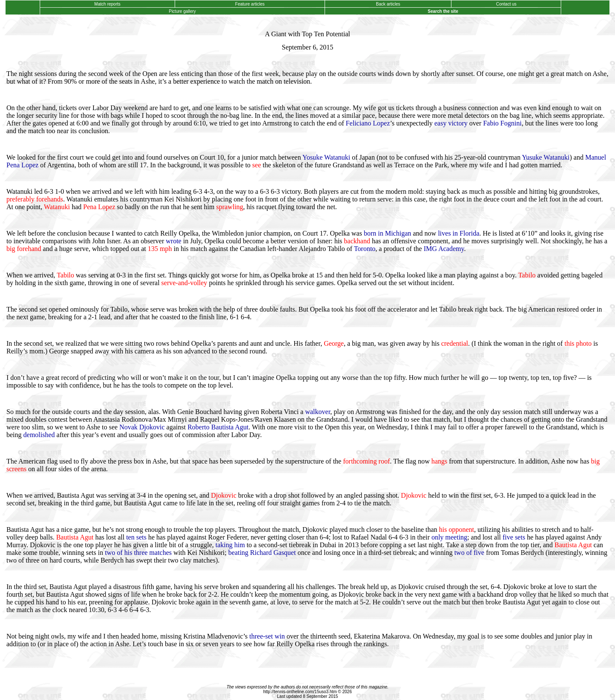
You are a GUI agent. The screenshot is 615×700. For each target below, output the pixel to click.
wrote (173, 241)
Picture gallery (182, 11)
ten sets (136, 537)
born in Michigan (388, 233)
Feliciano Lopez (368, 123)
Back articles (388, 4)
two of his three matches (138, 553)
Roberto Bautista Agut (218, 427)
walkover (318, 412)
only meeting (449, 537)
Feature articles (250, 4)
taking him (230, 545)
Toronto (365, 249)
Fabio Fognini (502, 123)
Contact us (506, 4)
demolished (39, 435)
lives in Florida (458, 233)
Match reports (107, 4)
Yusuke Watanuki (546, 157)
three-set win (267, 636)
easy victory (451, 123)
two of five (469, 553)
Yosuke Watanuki (326, 157)
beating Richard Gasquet (262, 553)
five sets (514, 537)
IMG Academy (444, 249)
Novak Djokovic (142, 427)
